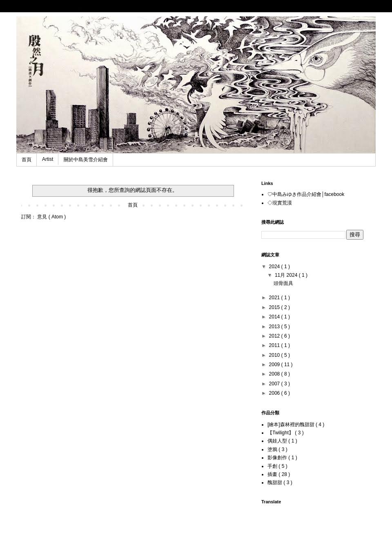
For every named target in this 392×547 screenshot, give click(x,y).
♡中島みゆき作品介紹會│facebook (306, 194)
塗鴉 (273, 449)
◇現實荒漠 (280, 203)
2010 (275, 355)
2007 (275, 384)
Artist (48, 159)
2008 (275, 374)
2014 (275, 317)
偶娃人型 (278, 441)
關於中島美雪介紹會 (86, 160)
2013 (275, 327)
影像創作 (278, 458)
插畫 (273, 474)
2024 (275, 267)
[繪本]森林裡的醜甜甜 (292, 425)
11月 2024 (287, 275)
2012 (275, 336)
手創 (273, 466)
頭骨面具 (283, 283)
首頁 (27, 160)
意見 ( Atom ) (51, 217)
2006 (275, 393)
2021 (275, 298)
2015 (275, 307)
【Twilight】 (281, 433)
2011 (275, 345)
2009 (275, 365)
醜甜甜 (275, 483)
